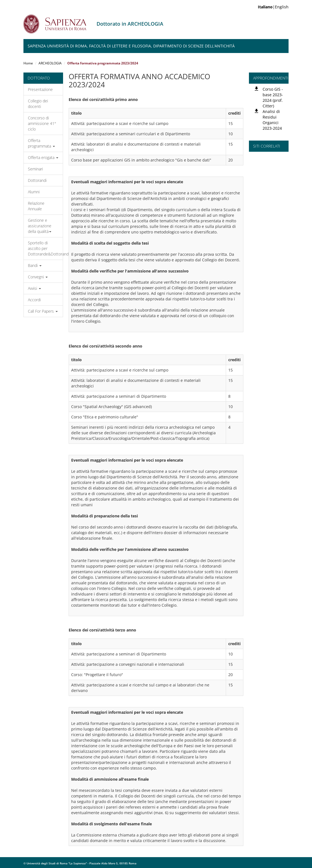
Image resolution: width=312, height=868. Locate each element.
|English (273, 7)
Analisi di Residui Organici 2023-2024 (272, 120)
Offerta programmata (41, 143)
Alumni (34, 192)
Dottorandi (37, 180)
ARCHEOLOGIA (50, 63)
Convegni (38, 277)
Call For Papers (43, 311)
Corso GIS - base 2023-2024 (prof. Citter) (273, 97)
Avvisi (34, 288)
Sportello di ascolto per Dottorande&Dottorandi (45, 248)
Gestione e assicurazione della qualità (40, 226)
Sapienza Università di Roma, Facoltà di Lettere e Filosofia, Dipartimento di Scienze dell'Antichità (131, 46)
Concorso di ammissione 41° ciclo (42, 123)
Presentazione (40, 89)
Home (28, 63)
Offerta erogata (43, 157)
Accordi (34, 300)
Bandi (35, 265)
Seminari (35, 169)
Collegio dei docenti (38, 104)
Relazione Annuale (36, 206)
